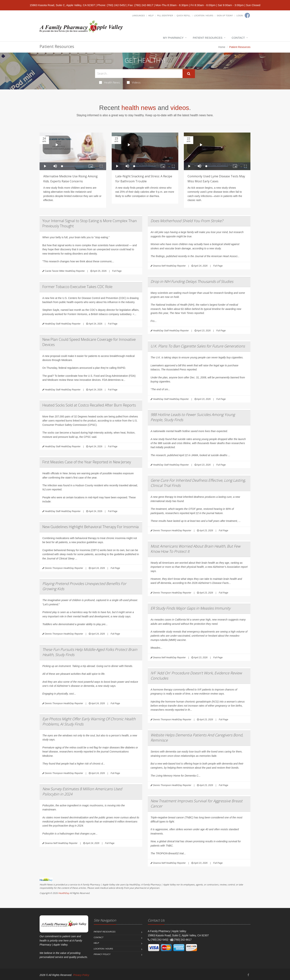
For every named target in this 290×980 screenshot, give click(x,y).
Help (151, 16)
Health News (110, 82)
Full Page (117, 271)
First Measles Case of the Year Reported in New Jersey (87, 462)
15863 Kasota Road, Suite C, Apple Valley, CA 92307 (62, 5)
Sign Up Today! (225, 16)
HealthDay (64, 893)
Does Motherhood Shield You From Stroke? (187, 221)
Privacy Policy (102, 954)
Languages (138, 16)
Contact (238, 38)
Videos (134, 82)
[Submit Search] (189, 74)
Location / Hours (204, 16)
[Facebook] (247, 15)
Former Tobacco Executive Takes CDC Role (77, 287)
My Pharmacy (173, 38)
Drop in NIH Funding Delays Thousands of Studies (192, 281)
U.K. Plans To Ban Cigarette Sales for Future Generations (198, 346)
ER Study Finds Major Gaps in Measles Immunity (190, 608)
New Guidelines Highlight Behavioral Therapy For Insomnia (91, 527)
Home (222, 47)
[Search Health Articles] (139, 74)
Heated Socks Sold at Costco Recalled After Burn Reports (89, 405)
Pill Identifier (165, 16)
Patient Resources (208, 38)
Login (240, 16)
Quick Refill (184, 16)
